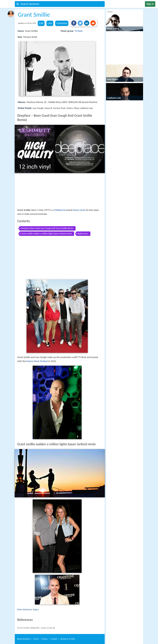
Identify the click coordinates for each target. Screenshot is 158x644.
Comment (62, 23)
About (24, 639)
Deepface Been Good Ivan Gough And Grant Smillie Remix (47, 228)
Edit (41, 23)
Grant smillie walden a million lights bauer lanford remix (46, 234)
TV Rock (79, 31)
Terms (36, 639)
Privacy (45, 639)
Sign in (150, 4)
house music (79, 210)
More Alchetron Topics (28, 609)
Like (50, 23)
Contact (54, 639)
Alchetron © (68, 639)
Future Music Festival (37, 361)
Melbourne (60, 210)
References (83, 234)
